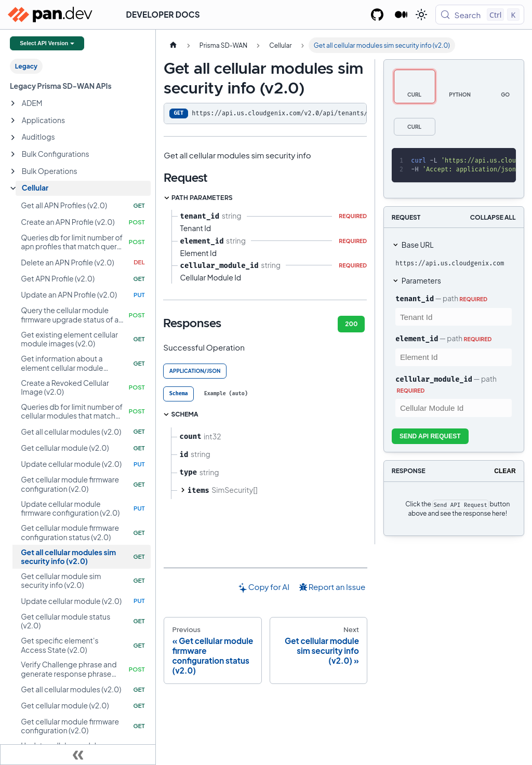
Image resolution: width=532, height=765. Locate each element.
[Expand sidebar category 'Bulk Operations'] (13, 171)
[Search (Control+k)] (480, 15)
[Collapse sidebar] (78, 755)
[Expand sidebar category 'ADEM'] (13, 103)
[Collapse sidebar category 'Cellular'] (13, 189)
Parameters (421, 280)
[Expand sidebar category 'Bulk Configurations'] (13, 154)
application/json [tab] (195, 371)
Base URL (418, 245)
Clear (505, 471)
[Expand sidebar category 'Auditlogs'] (13, 138)
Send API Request (430, 436)
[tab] (178, 394)
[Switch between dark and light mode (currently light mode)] (421, 15)
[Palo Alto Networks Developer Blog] (401, 15)
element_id (417, 339)
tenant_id (415, 299)
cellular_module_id (434, 379)
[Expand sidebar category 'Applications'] (13, 120)
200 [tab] (351, 324)
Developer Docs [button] (163, 14)
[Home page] (173, 45)
